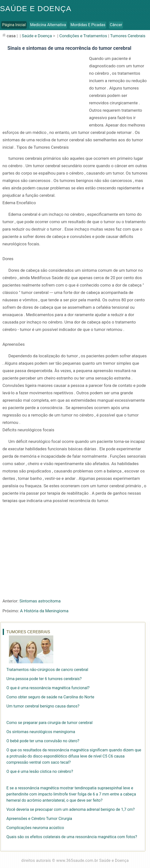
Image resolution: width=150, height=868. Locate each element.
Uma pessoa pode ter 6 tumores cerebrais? (44, 679)
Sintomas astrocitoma (40, 601)
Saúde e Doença (36, 9)
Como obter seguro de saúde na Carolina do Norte (50, 697)
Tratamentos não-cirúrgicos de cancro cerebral (47, 670)
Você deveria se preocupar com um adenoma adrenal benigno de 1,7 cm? (71, 809)
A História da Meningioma (44, 611)
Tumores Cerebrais (128, 36)
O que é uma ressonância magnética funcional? (48, 688)
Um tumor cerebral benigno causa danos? (43, 706)
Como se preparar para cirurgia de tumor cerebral (49, 723)
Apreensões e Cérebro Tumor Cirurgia (39, 819)
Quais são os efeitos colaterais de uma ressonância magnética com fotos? (72, 837)
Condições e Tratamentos (83, 36)
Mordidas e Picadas (88, 25)
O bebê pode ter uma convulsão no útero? (43, 741)
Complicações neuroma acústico (35, 828)
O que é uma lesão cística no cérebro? (40, 771)
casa (11, 36)
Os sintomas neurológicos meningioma (41, 732)
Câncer (116, 25)
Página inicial (14, 25)
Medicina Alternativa (48, 25)
